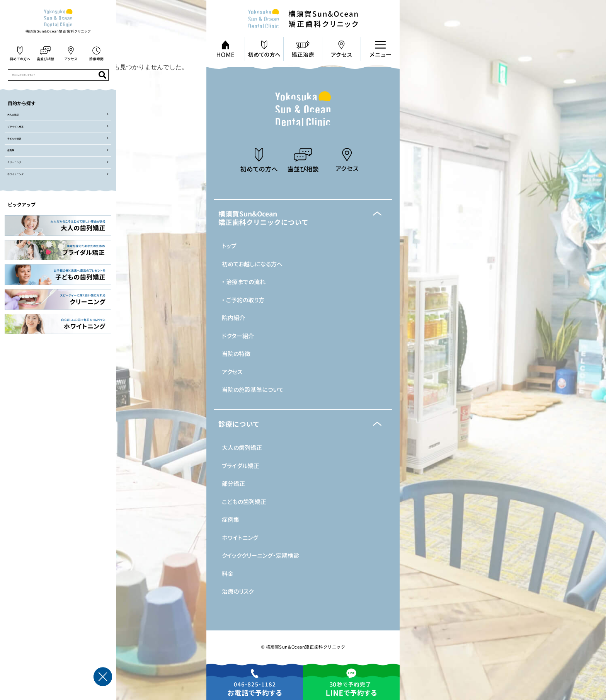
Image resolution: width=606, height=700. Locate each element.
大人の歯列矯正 (242, 447)
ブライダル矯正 (241, 466)
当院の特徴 (236, 353)
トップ (229, 246)
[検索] (102, 75)
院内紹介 (233, 318)
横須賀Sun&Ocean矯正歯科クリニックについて (263, 218)
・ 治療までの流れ (244, 282)
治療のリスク (238, 591)
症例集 (231, 519)
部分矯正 (233, 483)
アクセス (232, 372)
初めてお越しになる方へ (252, 264)
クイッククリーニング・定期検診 (260, 555)
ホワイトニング (240, 537)
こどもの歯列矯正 (244, 502)
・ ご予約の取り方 (243, 300)
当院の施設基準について (253, 389)
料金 (228, 573)
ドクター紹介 (238, 336)
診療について (239, 424)
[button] (303, 218)
